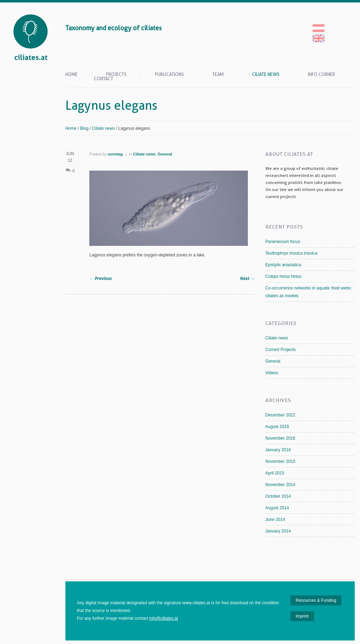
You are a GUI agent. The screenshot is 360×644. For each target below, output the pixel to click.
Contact (104, 79)
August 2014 (277, 508)
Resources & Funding (316, 600)
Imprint (302, 616)
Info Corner (322, 75)
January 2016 (278, 450)
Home (72, 75)
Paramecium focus (283, 242)
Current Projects (281, 350)
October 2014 (278, 496)
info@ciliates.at (164, 618)
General (165, 154)
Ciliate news (266, 75)
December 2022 (280, 415)
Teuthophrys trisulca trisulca (291, 253)
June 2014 (275, 519)
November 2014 (280, 485)
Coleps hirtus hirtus (284, 276)
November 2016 (280, 438)
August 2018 (277, 427)
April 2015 (275, 473)
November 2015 (280, 461)
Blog (84, 128)
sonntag (115, 154)
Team (218, 75)
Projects (116, 75)
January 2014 (278, 531)
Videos (272, 373)
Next (247, 278)
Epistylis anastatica (283, 265)
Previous (101, 278)
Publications (169, 75)
